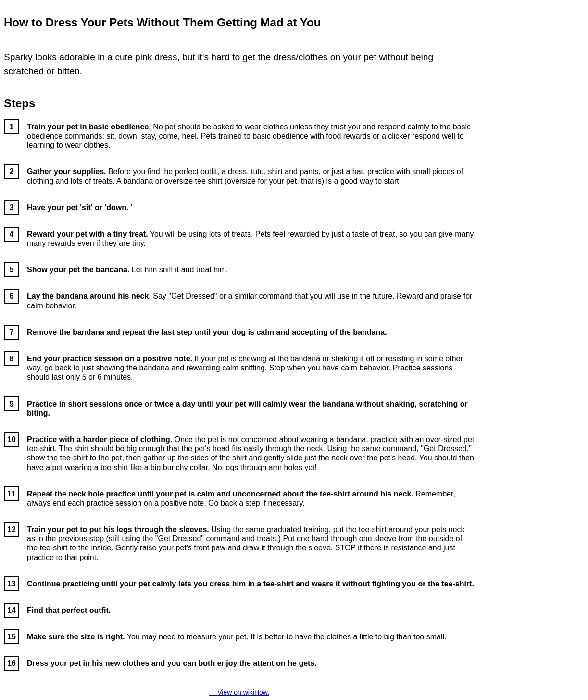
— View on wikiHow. (239, 692)
